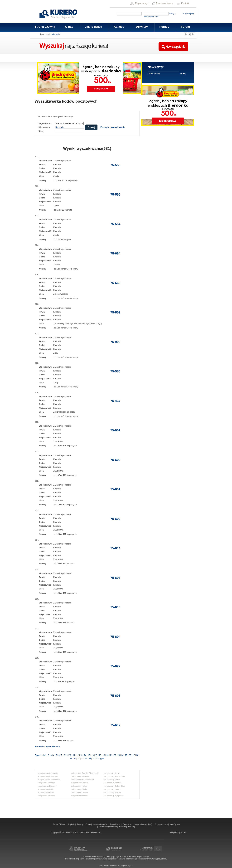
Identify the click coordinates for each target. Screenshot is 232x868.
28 (137, 755)
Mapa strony (141, 3)
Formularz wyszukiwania (113, 127)
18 (100, 755)
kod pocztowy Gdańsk (112, 792)
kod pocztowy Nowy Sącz (48, 776)
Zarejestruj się (188, 14)
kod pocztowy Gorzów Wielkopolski (85, 773)
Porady (164, 27)
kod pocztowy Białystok (47, 786)
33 (86, 758)
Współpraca (175, 824)
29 (71, 758)
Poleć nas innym (164, 3)
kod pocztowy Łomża (112, 789)
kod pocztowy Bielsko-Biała (114, 786)
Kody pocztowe (161, 824)
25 (126, 755)
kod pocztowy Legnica (79, 783)
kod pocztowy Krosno (46, 796)
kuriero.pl (55, 34)
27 (134, 755)
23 (119, 755)
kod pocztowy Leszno (79, 792)
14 (85, 755)
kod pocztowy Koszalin (113, 783)
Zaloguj (172, 14)
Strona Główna (45, 27)
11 (74, 755)
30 (75, 758)
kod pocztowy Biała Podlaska (82, 780)
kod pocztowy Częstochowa (49, 780)
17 (96, 755)
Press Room (115, 824)
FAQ (150, 824)
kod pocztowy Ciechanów (48, 773)
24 (122, 755)
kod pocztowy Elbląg (46, 792)
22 (115, 755)
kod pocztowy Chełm (79, 789)
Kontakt (185, 3)
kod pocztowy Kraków (79, 796)
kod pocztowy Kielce (112, 780)
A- (186, 34)
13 (81, 755)
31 (79, 758)
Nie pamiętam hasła (151, 17)
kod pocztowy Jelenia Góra (114, 776)
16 (93, 755)
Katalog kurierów (101, 824)
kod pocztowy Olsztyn (47, 783)
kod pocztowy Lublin (46, 789)
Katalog (119, 27)
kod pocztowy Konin (111, 773)
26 (130, 755)
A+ (193, 34)
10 (70, 755)
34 (90, 758)
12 (78, 755)
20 (107, 755)
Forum (185, 27)
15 (89, 755)
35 (93, 758)
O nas (69, 27)
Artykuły (142, 27)
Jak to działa (93, 27)
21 (111, 755)
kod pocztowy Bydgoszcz (114, 796)
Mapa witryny (140, 824)
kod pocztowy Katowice (80, 776)
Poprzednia (40, 755)
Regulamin (128, 824)
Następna (100, 758)
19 (104, 755)
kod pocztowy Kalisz (79, 786)
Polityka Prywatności (108, 827)
